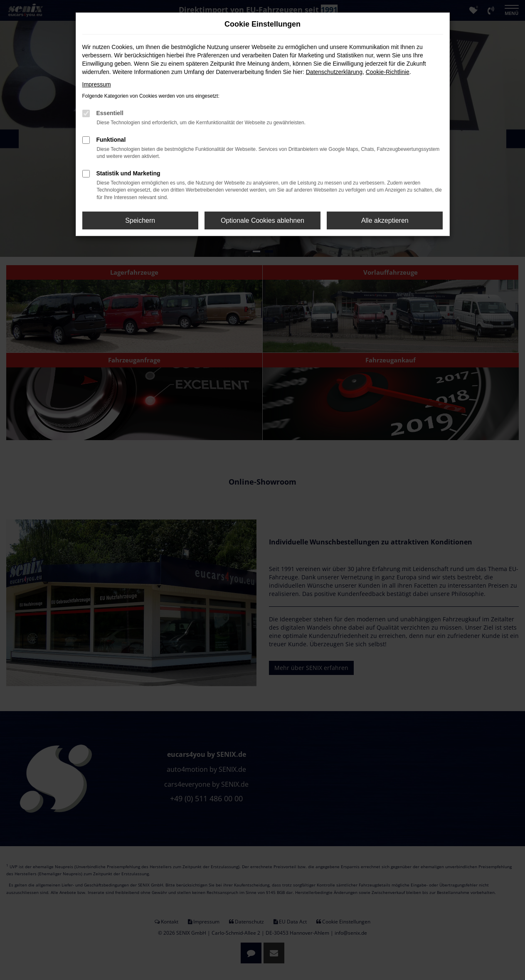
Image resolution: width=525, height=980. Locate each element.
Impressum (97, 84)
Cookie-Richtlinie (388, 72)
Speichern (140, 220)
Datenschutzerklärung (334, 72)
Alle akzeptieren (385, 220)
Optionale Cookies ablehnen (262, 220)
